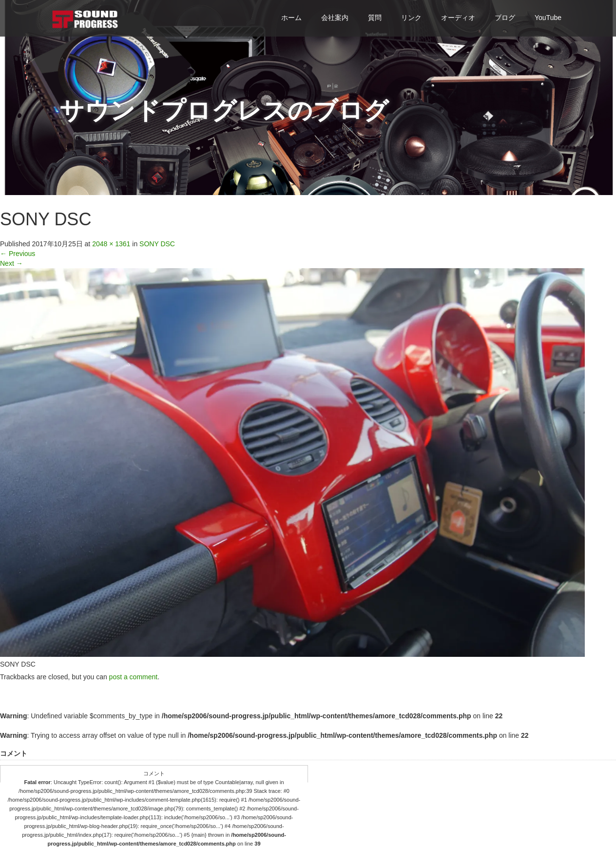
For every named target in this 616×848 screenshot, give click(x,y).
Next (11, 263)
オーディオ (458, 18)
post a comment (134, 677)
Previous (18, 254)
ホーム (291, 18)
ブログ (505, 18)
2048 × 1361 (111, 244)
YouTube (548, 18)
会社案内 (335, 18)
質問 (375, 18)
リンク (411, 18)
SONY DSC (157, 244)
